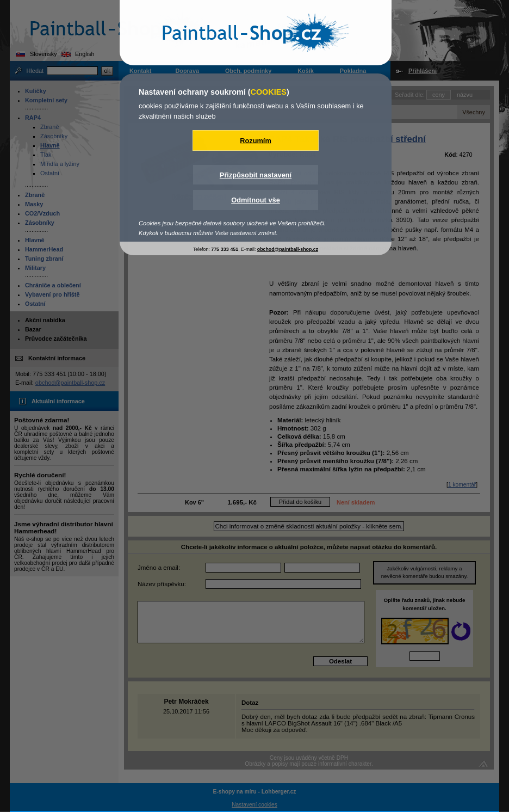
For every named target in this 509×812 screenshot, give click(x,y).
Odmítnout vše (256, 200)
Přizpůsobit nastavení (256, 175)
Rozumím (256, 141)
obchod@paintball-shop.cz (288, 249)
